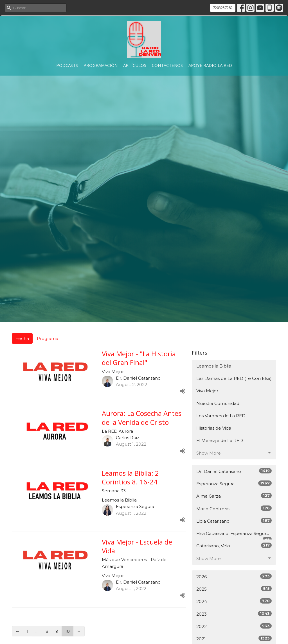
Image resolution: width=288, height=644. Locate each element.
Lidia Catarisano (234, 521)
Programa (48, 338)
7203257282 (223, 8)
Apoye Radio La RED (210, 65)
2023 (234, 614)
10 (67, 631)
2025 (234, 589)
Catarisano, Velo (234, 546)
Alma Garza (234, 496)
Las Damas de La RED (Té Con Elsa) (234, 378)
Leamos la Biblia (214, 366)
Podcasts (67, 65)
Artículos (135, 65)
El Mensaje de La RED (220, 440)
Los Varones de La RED (221, 416)
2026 (234, 576)
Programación (101, 65)
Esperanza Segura (234, 483)
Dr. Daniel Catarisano (234, 471)
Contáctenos (167, 65)
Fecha (22, 338)
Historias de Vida (214, 428)
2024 (234, 601)
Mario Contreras (234, 508)
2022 (234, 626)
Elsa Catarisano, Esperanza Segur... (234, 535)
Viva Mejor (207, 391)
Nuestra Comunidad (218, 403)
